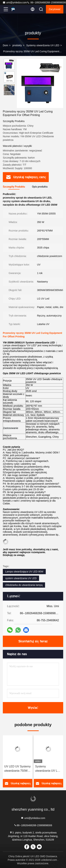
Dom (5, 45)
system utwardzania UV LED (21, 578)
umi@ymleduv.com (15, 2)
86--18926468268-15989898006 (46, 2)
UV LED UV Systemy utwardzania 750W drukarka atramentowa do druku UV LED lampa (17, 769)
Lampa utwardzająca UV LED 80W (24, 572)
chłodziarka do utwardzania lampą (24, 585)
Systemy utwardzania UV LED (43, 45)
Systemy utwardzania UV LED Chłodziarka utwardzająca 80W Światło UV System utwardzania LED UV (48, 769)
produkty (17, 45)
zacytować (55, 9)
